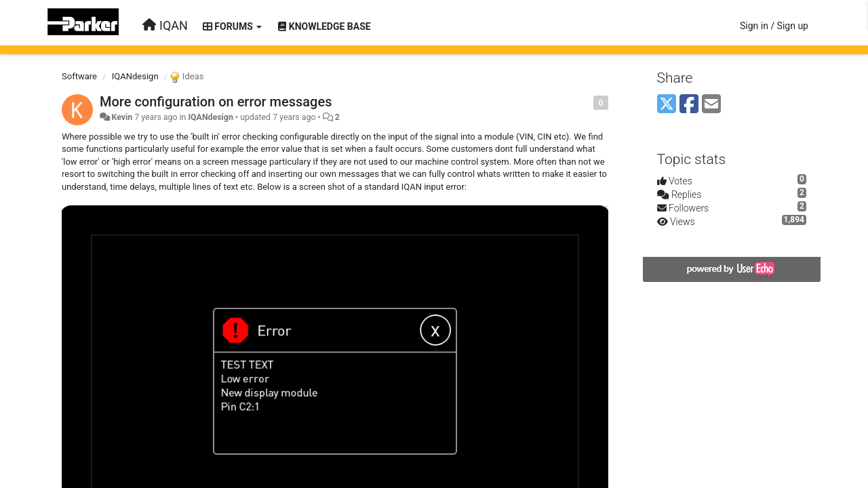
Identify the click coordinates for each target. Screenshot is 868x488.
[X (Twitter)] (667, 105)
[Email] (711, 105)
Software (79, 76)
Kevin (122, 117)
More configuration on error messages (216, 102)
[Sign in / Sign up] (774, 26)
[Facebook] (689, 105)
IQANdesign (135, 76)
